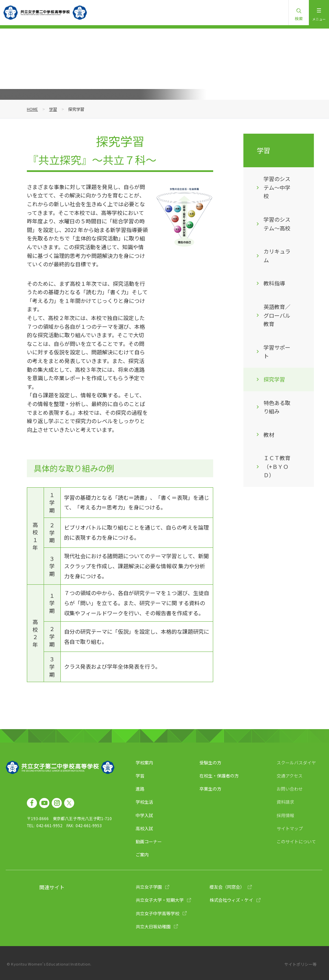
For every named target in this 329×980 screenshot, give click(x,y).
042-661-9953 (89, 825)
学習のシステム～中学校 (277, 187)
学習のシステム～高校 (277, 224)
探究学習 (274, 379)
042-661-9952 (49, 825)
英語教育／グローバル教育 (277, 315)
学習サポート (277, 352)
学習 (53, 109)
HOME (32, 109)
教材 (269, 435)
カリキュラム (277, 256)
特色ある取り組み (277, 407)
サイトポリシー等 (300, 964)
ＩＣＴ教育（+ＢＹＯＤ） (277, 466)
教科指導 (274, 283)
